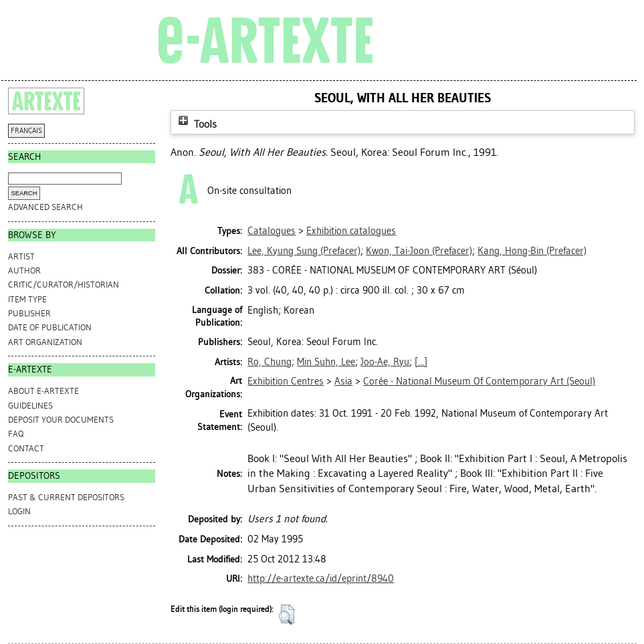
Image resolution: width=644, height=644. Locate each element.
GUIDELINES (30, 406)
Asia (343, 381)
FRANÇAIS (26, 131)
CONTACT (26, 448)
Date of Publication (50, 327)
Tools (196, 124)
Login (19, 511)
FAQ (16, 434)
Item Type (27, 299)
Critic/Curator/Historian (64, 285)
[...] (421, 362)
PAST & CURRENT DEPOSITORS (66, 497)
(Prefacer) (304, 251)
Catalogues (272, 231)
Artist (21, 256)
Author (24, 271)
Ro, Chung (270, 362)
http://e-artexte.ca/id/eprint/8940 (321, 578)
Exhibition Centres (286, 381)
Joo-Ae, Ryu (385, 362)
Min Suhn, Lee (326, 362)
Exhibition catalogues (351, 231)
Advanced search (45, 207)
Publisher (29, 313)
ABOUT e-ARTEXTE (43, 391)
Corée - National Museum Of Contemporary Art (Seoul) (479, 381)
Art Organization (45, 342)
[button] (287, 615)
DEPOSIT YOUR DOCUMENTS (61, 420)
